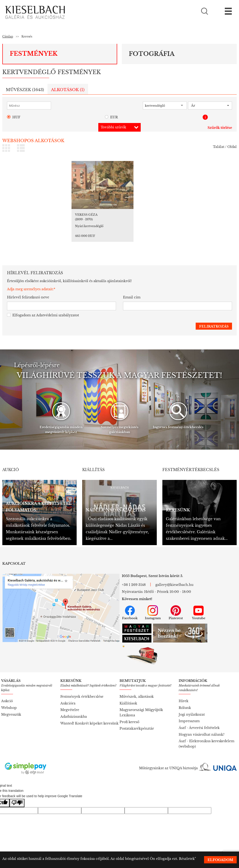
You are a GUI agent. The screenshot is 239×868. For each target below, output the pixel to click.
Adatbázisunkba (74, 710)
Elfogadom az (43, 309)
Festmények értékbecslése (82, 690)
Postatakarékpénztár (137, 722)
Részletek (187, 859)
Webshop (9, 701)
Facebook (130, 606)
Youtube (199, 606)
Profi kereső (129, 716)
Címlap (8, 36)
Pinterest (176, 606)
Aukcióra (68, 697)
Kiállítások (128, 697)
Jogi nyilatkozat (192, 708)
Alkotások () (68, 90)
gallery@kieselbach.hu (174, 578)
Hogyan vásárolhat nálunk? (202, 728)
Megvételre (70, 704)
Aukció (7, 695)
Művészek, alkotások (137, 690)
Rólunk (185, 701)
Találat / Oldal (225, 147)
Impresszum (189, 715)
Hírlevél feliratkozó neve (28, 291)
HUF (14, 117)
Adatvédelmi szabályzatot (58, 309)
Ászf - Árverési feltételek (199, 721)
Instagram (153, 606)
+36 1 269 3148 (134, 578)
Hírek (184, 695)
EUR (111, 117)
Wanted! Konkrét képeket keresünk (89, 717)
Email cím (132, 291)
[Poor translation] (17, 797)
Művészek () (25, 90)
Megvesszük (11, 708)
